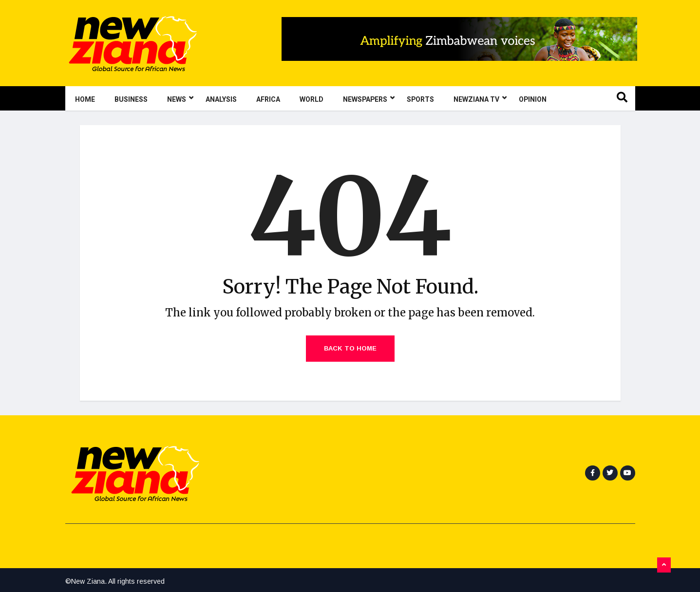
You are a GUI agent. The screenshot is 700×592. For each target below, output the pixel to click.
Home (85, 100)
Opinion (533, 100)
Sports (420, 100)
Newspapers (369, 98)
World (312, 100)
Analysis (221, 100)
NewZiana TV (480, 98)
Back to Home (350, 348)
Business (131, 100)
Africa (268, 100)
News (180, 98)
